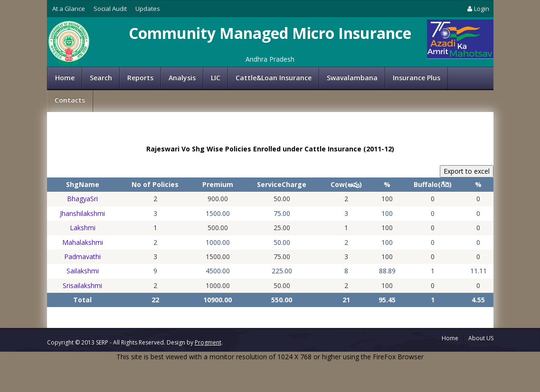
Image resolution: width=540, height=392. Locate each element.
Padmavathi (82, 257)
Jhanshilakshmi (82, 213)
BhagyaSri (82, 199)
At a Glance (69, 9)
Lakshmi (83, 228)
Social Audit (110, 9)
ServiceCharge (282, 184)
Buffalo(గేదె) (433, 184)
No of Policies (155, 184)
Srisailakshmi (82, 285)
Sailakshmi (83, 271)
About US (481, 338)
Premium (218, 184)
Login (477, 9)
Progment (208, 342)
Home (65, 78)
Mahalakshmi (83, 242)
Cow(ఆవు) (346, 184)
